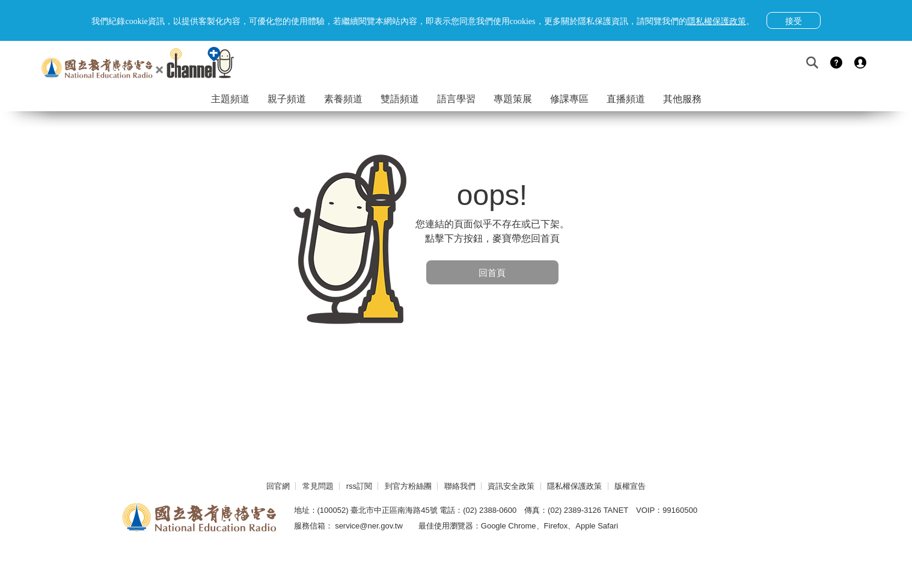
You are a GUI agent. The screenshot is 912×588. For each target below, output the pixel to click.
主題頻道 (230, 99)
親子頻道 (287, 99)
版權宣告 (630, 486)
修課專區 (569, 99)
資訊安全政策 (511, 486)
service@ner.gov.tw (369, 526)
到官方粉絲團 (408, 486)
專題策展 (513, 99)
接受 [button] (794, 21)
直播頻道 (626, 99)
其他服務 (682, 99)
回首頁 (492, 273)
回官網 (278, 486)
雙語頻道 (400, 99)
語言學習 (456, 99)
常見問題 (318, 486)
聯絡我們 (460, 486)
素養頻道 (343, 99)
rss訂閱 (359, 486)
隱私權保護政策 (574, 486)
